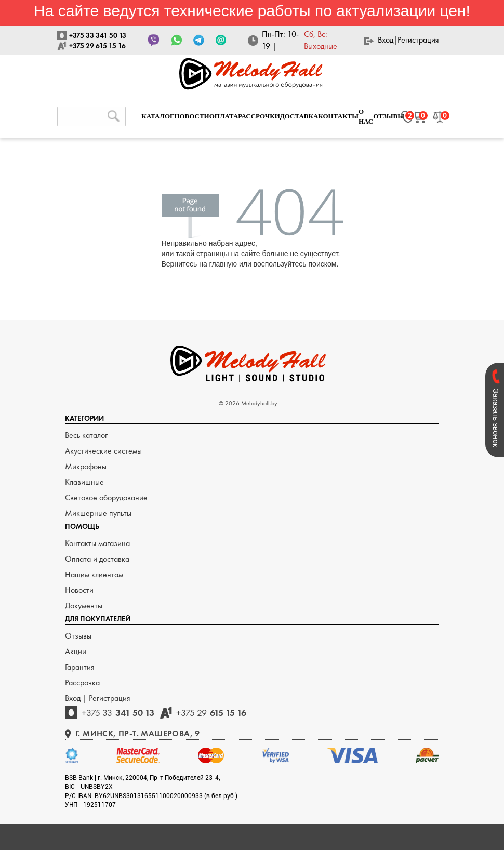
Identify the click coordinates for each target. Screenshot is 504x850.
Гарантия (80, 667)
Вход (386, 40)
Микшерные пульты (98, 513)
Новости (79, 590)
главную (223, 264)
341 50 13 (118, 713)
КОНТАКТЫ (338, 116)
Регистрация (418, 40)
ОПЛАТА (224, 116)
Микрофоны (86, 466)
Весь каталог (86, 435)
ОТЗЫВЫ (389, 116)
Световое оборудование (106, 497)
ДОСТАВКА (299, 116)
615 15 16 (211, 713)
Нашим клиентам (94, 574)
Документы (84, 606)
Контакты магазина (97, 543)
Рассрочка (82, 682)
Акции (76, 651)
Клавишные (84, 482)
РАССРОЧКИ (259, 116)
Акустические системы (103, 451)
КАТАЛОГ (158, 116)
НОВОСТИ (191, 116)
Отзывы (78, 636)
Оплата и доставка (97, 559)
